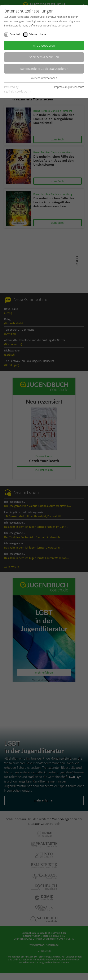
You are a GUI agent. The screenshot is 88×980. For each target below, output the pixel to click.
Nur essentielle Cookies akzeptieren (44, 69)
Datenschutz (77, 87)
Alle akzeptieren (44, 45)
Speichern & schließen (44, 57)
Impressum (61, 87)
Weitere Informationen (44, 78)
